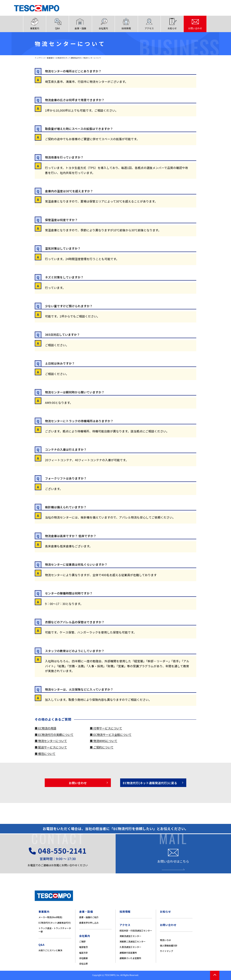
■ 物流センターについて (51, 741)
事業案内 (50, 58)
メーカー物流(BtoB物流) (50, 917)
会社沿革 (84, 964)
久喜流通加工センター (130, 947)
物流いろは (165, 940)
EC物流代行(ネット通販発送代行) (69, 58)
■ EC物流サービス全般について (111, 735)
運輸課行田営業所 (128, 953)
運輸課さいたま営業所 (130, 958)
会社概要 (84, 958)
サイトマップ (166, 951)
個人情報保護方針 (169, 945)
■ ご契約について (101, 747)
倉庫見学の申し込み (89, 923)
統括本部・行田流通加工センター (136, 931)
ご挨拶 (82, 941)
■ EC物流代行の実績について (54, 735)
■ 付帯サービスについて (106, 728)
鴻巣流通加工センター (130, 936)
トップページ (40, 58)
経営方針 (84, 953)
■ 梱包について (45, 754)
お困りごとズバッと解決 (50, 950)
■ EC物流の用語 (46, 728)
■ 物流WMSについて (103, 741)
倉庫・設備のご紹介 (89, 917)
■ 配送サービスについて (51, 747)
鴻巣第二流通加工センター (133, 941)
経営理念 (84, 947)
